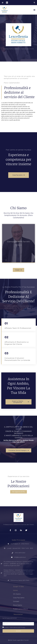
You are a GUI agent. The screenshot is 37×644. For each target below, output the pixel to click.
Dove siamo (18, 605)
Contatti (16, 601)
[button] (34, 3)
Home (15, 590)
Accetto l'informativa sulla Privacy (15, 627)
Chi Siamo (17, 594)
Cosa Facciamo (19, 598)
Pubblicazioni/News (21, 609)
